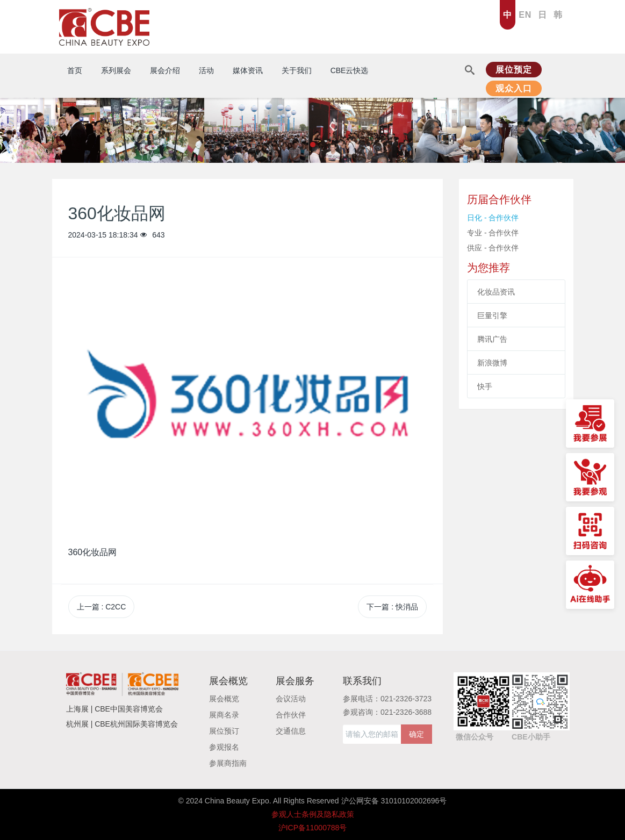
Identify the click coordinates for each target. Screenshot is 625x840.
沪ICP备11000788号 (313, 828)
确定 (416, 734)
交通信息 (291, 731)
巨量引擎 (492, 315)
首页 (75, 70)
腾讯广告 (492, 339)
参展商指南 (228, 763)
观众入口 (514, 88)
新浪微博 (492, 363)
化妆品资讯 (496, 292)
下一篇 (392, 607)
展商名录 (224, 715)
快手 (485, 386)
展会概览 (224, 699)
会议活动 (291, 699)
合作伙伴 (291, 715)
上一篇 (102, 607)
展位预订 (224, 731)
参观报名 (224, 747)
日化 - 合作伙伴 (493, 218)
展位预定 (514, 70)
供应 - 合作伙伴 (493, 248)
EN (525, 15)
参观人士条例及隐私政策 (313, 814)
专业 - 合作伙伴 (493, 233)
